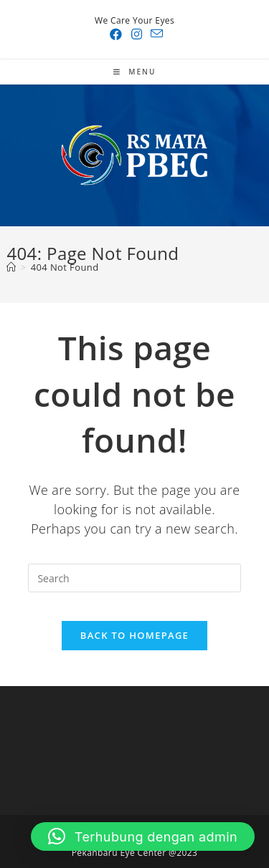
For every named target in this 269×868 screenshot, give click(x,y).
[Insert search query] (134, 578)
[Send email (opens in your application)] (155, 34)
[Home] (11, 267)
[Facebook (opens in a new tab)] (116, 34)
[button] (143, 836)
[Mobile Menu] (135, 72)
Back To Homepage (134, 635)
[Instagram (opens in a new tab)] (137, 34)
